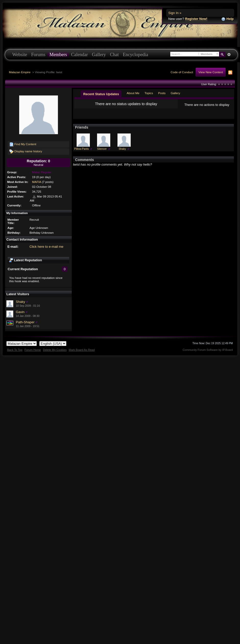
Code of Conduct (182, 72)
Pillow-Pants (82, 149)
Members (58, 55)
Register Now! (196, 19)
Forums (38, 55)
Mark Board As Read (82, 350)
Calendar (79, 55)
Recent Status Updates (101, 94)
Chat (114, 55)
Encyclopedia (135, 55)
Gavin (20, 312)
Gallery (99, 55)
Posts (162, 93)
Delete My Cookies (55, 350)
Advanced (229, 55)
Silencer (102, 149)
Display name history (26, 152)
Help (227, 19)
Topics (149, 93)
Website (20, 55)
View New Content (211, 72)
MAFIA (37, 182)
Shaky (20, 302)
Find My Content (23, 144)
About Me (133, 93)
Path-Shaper (25, 322)
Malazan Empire (20, 72)
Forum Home (33, 350)
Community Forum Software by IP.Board (208, 350)
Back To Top (15, 350)
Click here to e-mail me (46, 247)
